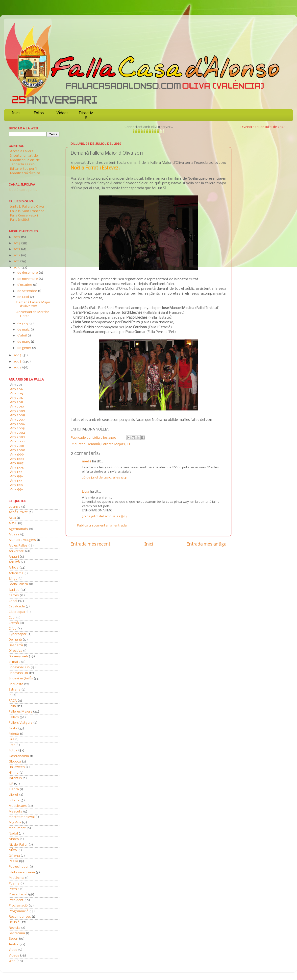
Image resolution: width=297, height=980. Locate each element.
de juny (23, 323)
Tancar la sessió (22, 164)
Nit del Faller (18, 845)
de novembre (28, 279)
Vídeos (62, 113)
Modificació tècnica (25, 173)
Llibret (13, 795)
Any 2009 (18, 411)
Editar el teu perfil (24, 169)
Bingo (13, 579)
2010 (17, 268)
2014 (17, 243)
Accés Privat (18, 512)
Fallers (14, 717)
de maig (24, 330)
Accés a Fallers (22, 151)
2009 (18, 355)
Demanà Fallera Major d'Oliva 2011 (33, 304)
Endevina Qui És (21, 679)
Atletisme (16, 573)
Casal (13, 601)
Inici (16, 113)
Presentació (18, 895)
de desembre (28, 273)
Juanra (14, 789)
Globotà (15, 762)
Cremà (14, 623)
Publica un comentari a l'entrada (102, 526)
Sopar (13, 939)
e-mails (14, 662)
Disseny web (18, 657)
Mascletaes (18, 806)
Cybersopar (18, 634)
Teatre (14, 944)
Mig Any (15, 823)
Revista (14, 928)
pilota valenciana (22, 872)
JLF (129, 444)
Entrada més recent (90, 544)
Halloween (17, 767)
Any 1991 (16, 490)
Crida (13, 629)
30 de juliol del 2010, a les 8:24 (105, 516)
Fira (12, 739)
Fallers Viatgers (21, 723)
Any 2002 (17, 442)
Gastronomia (19, 756)
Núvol (13, 850)
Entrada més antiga (207, 544)
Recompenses (20, 917)
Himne (14, 773)
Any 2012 (17, 398)
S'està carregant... (23, 190)
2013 (17, 249)
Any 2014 (17, 389)
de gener (25, 348)
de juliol (24, 297)
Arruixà (14, 562)
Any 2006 (18, 424)
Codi (12, 618)
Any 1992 (17, 485)
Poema (14, 884)
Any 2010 (17, 407)
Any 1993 (17, 481)
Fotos (39, 113)
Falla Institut (20, 220)
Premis (14, 889)
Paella (13, 861)
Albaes (14, 535)
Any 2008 (18, 415)
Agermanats (18, 529)
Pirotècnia (16, 878)
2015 (17, 237)
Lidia (97, 438)
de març (24, 342)
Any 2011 (16, 402)
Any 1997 (17, 463)
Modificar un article (25, 160)
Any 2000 (18, 450)
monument (17, 828)
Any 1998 (17, 459)
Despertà (16, 645)
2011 (17, 261)
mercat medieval (22, 817)
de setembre (28, 291)
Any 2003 (17, 437)
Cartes (14, 595)
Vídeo (13, 950)
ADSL (13, 523)
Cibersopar (17, 612)
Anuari (14, 557)
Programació (19, 911)
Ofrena (14, 856)
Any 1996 (17, 468)
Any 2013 (17, 394)
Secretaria (17, 933)
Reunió (14, 922)
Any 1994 (17, 476)
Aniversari (16, 551)
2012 (17, 255)
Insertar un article (24, 156)
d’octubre (25, 285)
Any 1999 (17, 455)
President (16, 900)
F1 (10, 695)
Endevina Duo (19, 667)
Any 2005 (17, 428)
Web (12, 961)
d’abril (22, 336)
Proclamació (18, 906)
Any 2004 (18, 433)
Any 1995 (17, 472)
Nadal (13, 834)
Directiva (86, 115)
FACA (13, 701)
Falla (12, 706)
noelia (87, 462)
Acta (12, 518)
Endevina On (18, 673)
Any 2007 (17, 420)
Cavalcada (17, 607)
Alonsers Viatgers (22, 540)
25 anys (14, 507)
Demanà (93, 444)
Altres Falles (18, 546)
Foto (12, 745)
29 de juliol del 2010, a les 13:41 (105, 478)
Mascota (15, 812)
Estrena (15, 690)
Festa (13, 729)
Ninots (14, 839)
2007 (18, 368)
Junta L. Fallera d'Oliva (27, 207)
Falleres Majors (113, 444)
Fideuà (14, 734)
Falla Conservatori (24, 216)
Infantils (15, 778)
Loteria (14, 801)
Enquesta (16, 684)
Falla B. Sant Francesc (27, 211)
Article (14, 568)
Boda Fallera (18, 584)
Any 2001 (17, 446)
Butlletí (14, 590)
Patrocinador (19, 867)
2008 (18, 362)
